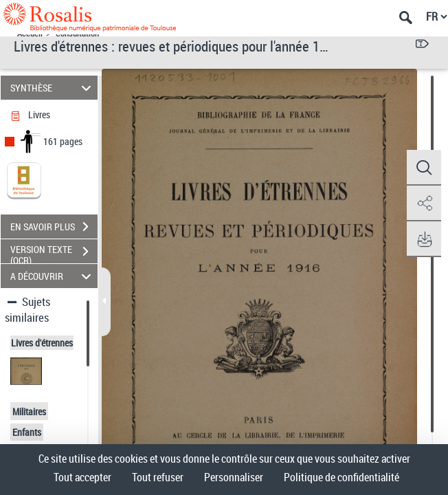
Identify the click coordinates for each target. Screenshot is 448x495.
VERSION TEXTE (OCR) (54, 253)
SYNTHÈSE (53, 88)
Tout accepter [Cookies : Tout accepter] (82, 477)
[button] (424, 168)
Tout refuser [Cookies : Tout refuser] (158, 477)
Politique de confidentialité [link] (341, 477)
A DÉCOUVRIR (53, 276)
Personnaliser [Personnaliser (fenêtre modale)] (234, 477)
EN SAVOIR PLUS (54, 227)
